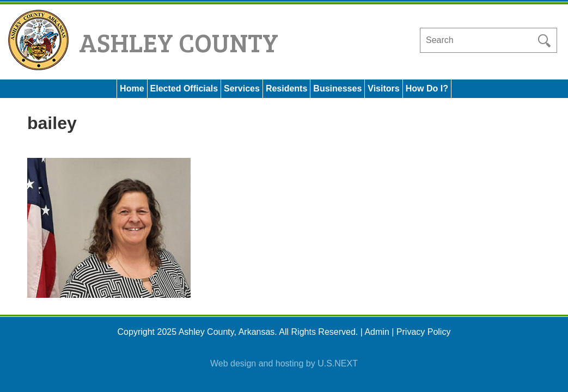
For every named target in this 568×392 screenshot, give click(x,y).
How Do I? (427, 88)
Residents (286, 88)
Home (132, 88)
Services (242, 88)
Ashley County (179, 42)
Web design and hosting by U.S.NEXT (284, 363)
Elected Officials (184, 88)
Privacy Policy (424, 332)
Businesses (337, 88)
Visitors (383, 88)
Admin (377, 332)
